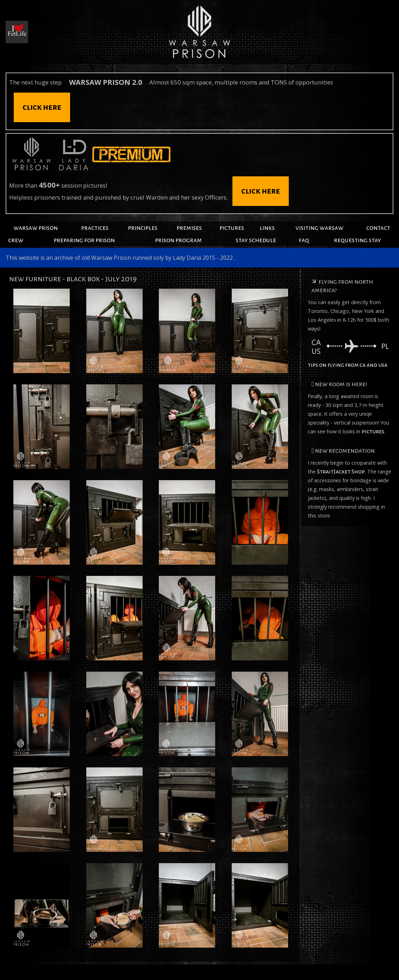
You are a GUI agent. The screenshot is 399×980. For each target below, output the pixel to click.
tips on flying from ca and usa (348, 354)
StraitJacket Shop (341, 472)
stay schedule (256, 240)
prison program (178, 240)
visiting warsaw (319, 228)
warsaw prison (36, 228)
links (267, 228)
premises (189, 228)
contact (378, 228)
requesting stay (357, 240)
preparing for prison (84, 240)
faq (304, 240)
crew (16, 240)
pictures (232, 228)
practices (95, 228)
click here (42, 107)
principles (143, 228)
